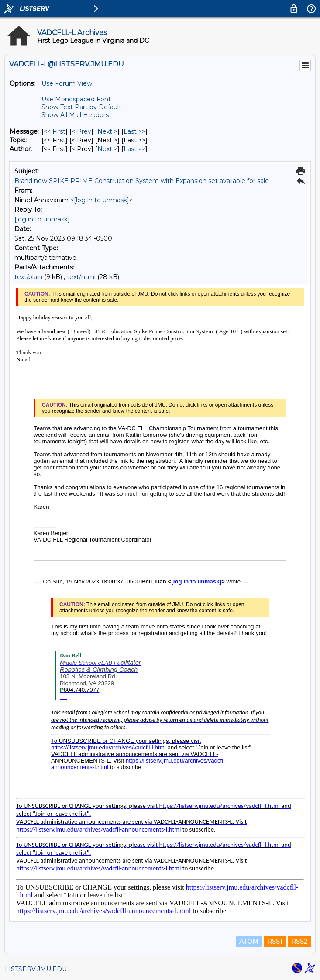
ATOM (249, 942)
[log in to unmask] (102, 200)
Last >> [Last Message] (134, 131)
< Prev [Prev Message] (81, 131)
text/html (81, 277)
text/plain (28, 277)
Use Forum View (67, 83)
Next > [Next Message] (107, 131)
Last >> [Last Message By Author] (134, 149)
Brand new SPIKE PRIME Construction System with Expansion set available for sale (142, 181)
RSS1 (275, 942)
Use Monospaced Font (76, 99)
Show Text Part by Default (81, 107)
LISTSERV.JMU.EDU (36, 969)
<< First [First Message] (55, 131)
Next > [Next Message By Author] (107, 149)
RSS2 (299, 942)
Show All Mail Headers (75, 115)
